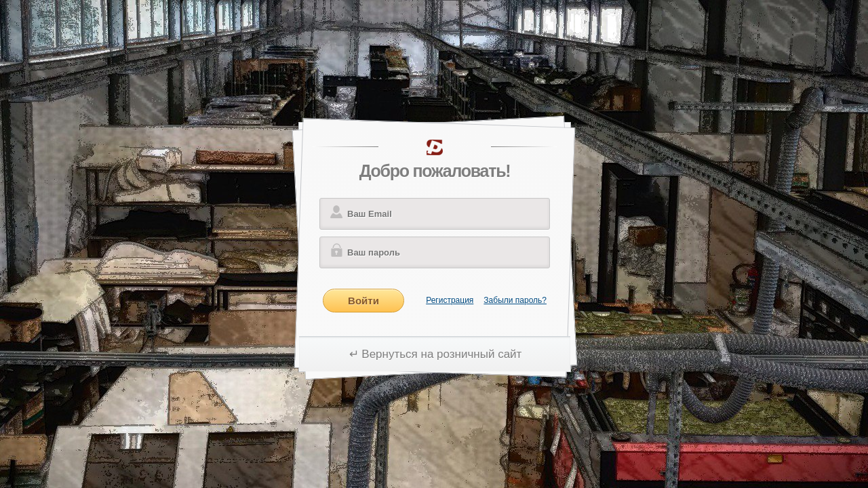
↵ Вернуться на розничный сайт (436, 354)
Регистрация (450, 300)
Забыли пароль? (515, 300)
